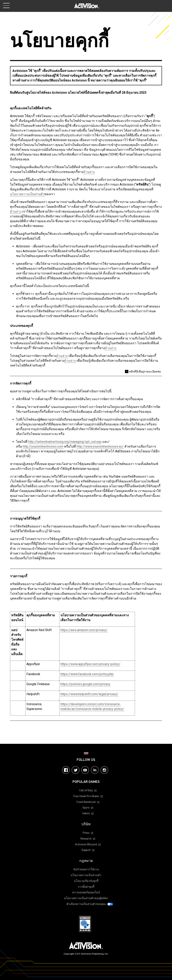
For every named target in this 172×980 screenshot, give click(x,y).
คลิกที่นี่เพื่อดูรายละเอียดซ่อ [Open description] (143, 372)
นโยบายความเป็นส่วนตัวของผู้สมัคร (86, 898)
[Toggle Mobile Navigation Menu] (6, 6)
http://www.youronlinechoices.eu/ (100, 446)
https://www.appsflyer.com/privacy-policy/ (90, 664)
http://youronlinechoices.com (43, 446)
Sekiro (86, 814)
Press (86, 833)
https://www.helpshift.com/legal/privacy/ (89, 694)
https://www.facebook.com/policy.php (87, 674)
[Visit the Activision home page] (87, 6)
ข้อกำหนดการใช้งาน (86, 870)
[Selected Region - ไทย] (86, 753)
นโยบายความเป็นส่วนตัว (27, 194)
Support (86, 850)
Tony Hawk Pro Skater (86, 796)
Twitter (75, 770)
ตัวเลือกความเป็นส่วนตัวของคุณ (86, 904)
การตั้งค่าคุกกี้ (86, 887)
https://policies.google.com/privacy (85, 684)
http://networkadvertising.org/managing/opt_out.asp (65, 442)
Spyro (86, 808)
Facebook (66, 770)
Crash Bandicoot (86, 802)
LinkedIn (95, 770)
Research (86, 839)
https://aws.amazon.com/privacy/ (84, 630)
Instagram (104, 770)
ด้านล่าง (89, 172)
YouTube (85, 770)
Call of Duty (86, 791)
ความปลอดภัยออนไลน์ (86, 893)
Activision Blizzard (86, 845)
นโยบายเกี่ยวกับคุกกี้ (86, 881)
